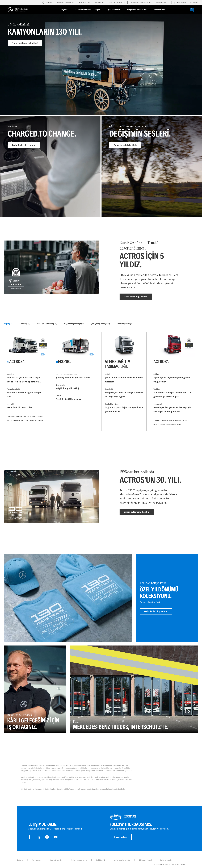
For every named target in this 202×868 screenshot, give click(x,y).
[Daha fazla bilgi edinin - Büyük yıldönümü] (101, 71)
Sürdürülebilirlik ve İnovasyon (88, 10)
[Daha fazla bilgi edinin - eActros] (50, 167)
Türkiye (194, 3)
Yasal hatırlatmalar (56, 860)
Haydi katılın (121, 837)
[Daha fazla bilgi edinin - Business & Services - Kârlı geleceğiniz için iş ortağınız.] (35, 689)
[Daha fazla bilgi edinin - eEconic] (75, 381)
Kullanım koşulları (166, 860)
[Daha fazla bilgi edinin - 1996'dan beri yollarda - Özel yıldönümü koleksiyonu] (167, 598)
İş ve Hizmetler (114, 10)
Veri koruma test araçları (122, 860)
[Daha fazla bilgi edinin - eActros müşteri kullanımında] (152, 167)
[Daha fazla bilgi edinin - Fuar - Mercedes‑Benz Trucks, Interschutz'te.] (134, 689)
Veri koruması (36, 860)
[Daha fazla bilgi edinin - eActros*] (27, 381)
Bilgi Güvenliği (101, 860)
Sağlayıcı (20, 860)
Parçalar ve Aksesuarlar (137, 10)
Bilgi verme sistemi (145, 860)
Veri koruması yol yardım (79, 860)
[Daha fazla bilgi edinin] (68, 598)
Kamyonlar (64, 10)
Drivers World (159, 10)
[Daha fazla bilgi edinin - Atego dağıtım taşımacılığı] (124, 381)
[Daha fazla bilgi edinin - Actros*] (173, 381)
